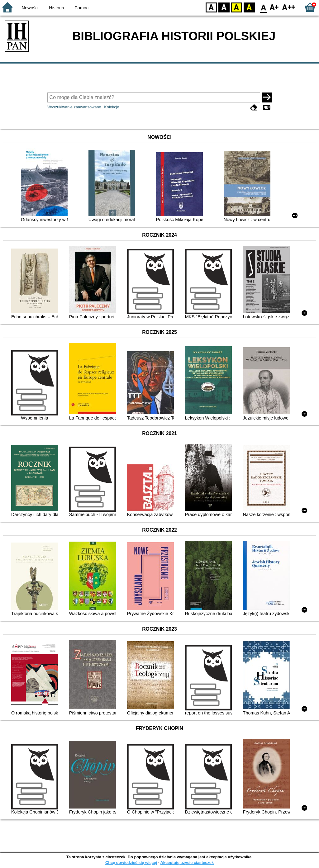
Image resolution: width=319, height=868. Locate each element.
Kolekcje (112, 107)
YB (236, 7)
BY (249, 7)
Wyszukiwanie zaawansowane (74, 107)
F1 (274, 7)
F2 (289, 7)
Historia (57, 8)
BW (224, 7)
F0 (263, 7)
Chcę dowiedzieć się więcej (131, 863)
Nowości (30, 8)
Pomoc (81, 8)
